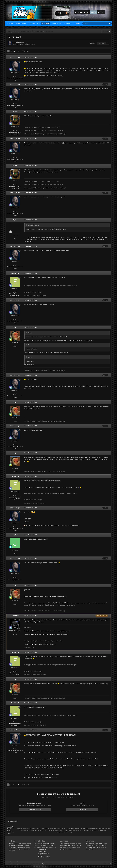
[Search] (91, 23)
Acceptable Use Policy (44, 857)
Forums (46, 23)
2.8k (15, 76)
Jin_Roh (15, 535)
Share (92, 43)
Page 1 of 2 (26, 51)
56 (15, 554)
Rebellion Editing (30, 44)
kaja (15, 327)
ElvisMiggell (15, 273)
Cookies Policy (42, 851)
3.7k (15, 292)
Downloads (57, 23)
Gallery (68, 23)
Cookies (9, 834)
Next (15, 51)
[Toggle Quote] (27, 225)
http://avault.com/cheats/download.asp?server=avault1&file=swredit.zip (45, 596)
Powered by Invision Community (64, 832)
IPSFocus (9, 829)
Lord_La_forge (19, 42)
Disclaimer (41, 855)
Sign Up (93, 12)
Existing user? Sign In (82, 12)
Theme (9, 830)
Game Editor (34, 23)
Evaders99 (15, 616)
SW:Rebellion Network (32, 644)
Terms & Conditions (44, 853)
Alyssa (15, 220)
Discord (11, 23)
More (77, 23)
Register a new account (35, 810)
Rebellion (21, 23)
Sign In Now (82, 810)
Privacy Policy (10, 832)
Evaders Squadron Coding (47, 644)
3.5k (15, 130)
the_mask (15, 112)
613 (15, 346)
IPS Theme (9, 827)
